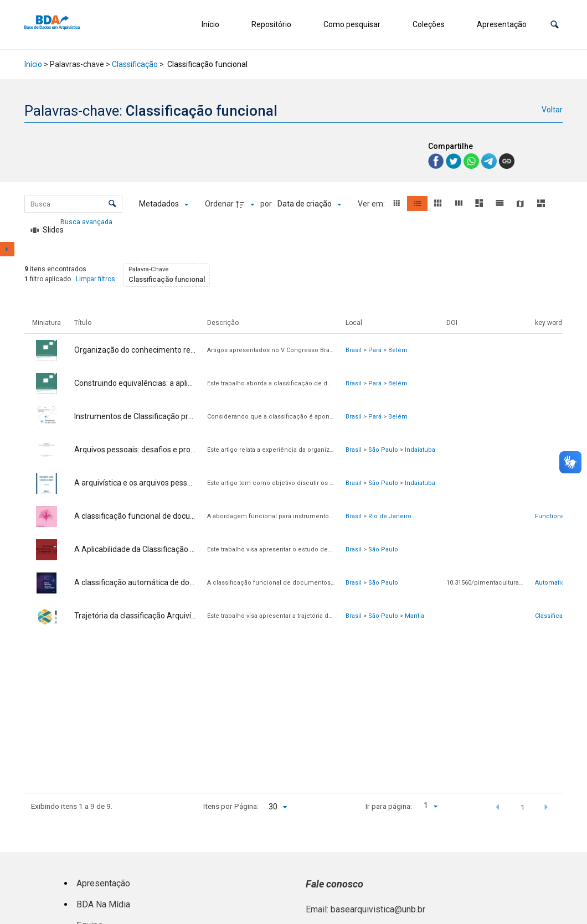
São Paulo (383, 450)
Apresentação (502, 24)
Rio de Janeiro (390, 516)
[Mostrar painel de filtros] (7, 249)
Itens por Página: (231, 806)
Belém (398, 350)
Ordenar (219, 204)
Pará (375, 350)
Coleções (429, 24)
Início (210, 24)
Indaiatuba (420, 450)
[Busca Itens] (73, 204)
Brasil (354, 350)
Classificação (135, 64)
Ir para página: (389, 806)
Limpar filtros (96, 279)
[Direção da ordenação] (246, 204)
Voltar (552, 110)
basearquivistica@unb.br (378, 909)
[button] (555, 25)
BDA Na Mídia (103, 904)
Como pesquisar (352, 24)
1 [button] (523, 807)
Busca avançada (87, 221)
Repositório (271, 24)
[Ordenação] (309, 204)
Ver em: (372, 204)
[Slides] (47, 230)
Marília (414, 616)
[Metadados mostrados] (164, 204)
